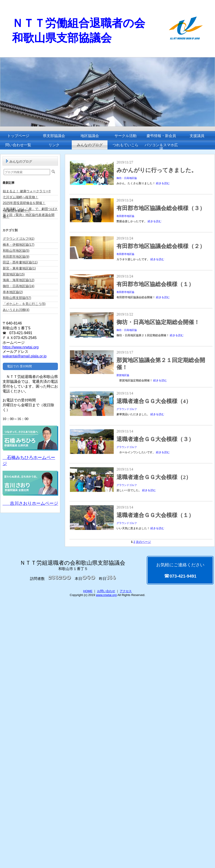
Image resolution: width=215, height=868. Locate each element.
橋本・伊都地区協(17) (19, 245)
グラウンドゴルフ (127, 409)
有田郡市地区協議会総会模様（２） (161, 246)
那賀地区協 (123, 375)
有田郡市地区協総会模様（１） (155, 284)
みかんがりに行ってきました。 (157, 170)
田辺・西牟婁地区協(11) (20, 262)
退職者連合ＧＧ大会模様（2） (154, 477)
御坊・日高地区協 (127, 178)
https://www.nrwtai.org (21, 347)
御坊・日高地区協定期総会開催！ (158, 322)
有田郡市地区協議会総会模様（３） (161, 208)
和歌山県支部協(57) (17, 298)
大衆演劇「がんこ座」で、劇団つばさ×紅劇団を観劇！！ (30, 210)
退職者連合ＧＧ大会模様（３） (155, 439)
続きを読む (163, 183)
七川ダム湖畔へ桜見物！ (21, 197)
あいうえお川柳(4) (16, 310)
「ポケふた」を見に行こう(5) (24, 304)
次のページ (143, 542)
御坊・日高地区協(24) (19, 286)
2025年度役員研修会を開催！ (24, 203)
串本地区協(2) (13, 292)
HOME (88, 591)
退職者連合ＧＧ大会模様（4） (154, 401)
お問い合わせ (106, 591)
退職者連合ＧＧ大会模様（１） (155, 515)
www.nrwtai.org (106, 595)
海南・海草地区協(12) (19, 280)
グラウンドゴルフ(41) (19, 239)
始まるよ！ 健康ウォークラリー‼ (27, 191)
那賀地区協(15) (14, 274)
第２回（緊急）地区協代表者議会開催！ (29, 216)
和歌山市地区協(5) (16, 251)
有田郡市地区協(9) (16, 257)
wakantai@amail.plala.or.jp (25, 356)
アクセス (126, 591)
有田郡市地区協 (125, 216)
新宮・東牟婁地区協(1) (19, 268)
